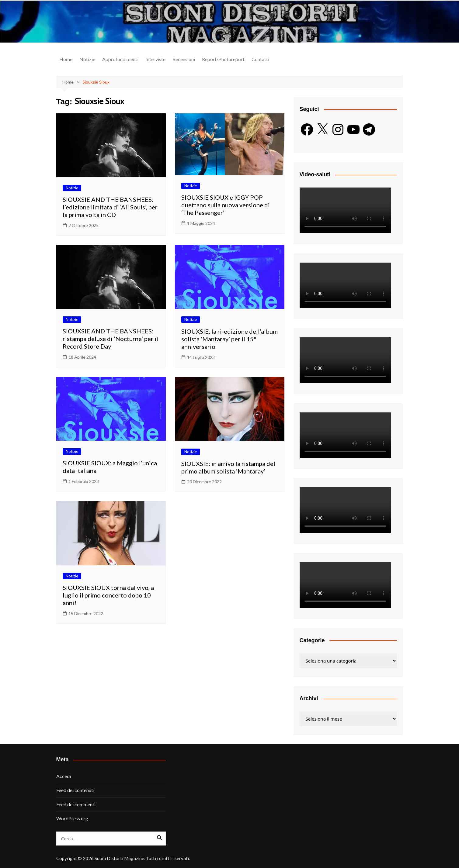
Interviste (155, 59)
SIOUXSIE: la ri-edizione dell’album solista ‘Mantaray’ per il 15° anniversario (229, 339)
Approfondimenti (120, 59)
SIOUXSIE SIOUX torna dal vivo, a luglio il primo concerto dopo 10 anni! (108, 595)
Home (66, 59)
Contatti (260, 59)
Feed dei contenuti (75, 790)
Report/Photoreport (223, 59)
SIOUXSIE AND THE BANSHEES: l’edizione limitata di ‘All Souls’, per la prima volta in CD (110, 207)
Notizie (87, 59)
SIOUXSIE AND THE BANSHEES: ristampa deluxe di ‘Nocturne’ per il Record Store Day (110, 339)
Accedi (64, 776)
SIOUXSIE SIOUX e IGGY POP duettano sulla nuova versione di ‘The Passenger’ (226, 205)
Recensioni (184, 59)
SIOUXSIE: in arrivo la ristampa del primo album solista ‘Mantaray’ (228, 467)
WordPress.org (72, 818)
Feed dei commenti (76, 804)
